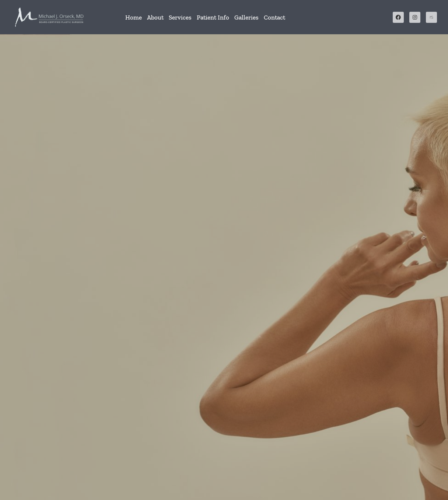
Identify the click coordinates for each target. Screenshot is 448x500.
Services (180, 17)
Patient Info (213, 17)
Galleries (246, 17)
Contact (274, 17)
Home (134, 17)
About (155, 17)
